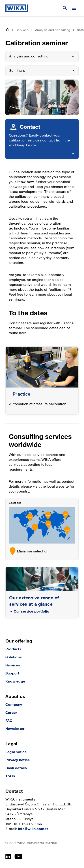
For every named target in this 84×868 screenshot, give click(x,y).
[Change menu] (74, 8)
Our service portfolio (31, 612)
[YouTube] (18, 856)
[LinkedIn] (8, 856)
